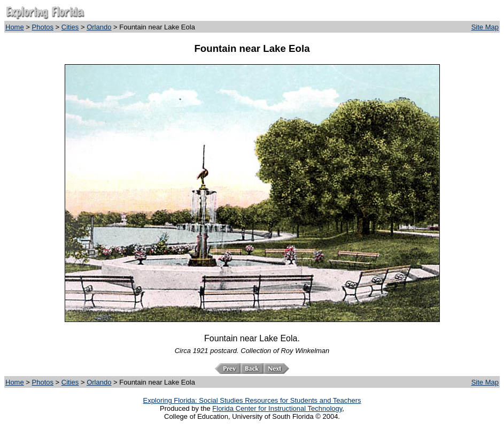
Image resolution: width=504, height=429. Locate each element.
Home (15, 27)
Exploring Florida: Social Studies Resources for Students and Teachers (252, 400)
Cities (70, 27)
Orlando (99, 27)
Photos (43, 27)
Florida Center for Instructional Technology (277, 408)
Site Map (485, 27)
